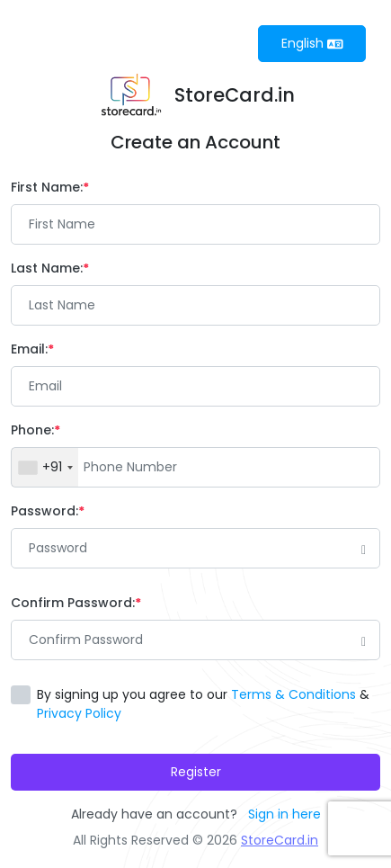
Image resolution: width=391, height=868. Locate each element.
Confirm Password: (76, 603)
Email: (32, 349)
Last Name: (50, 268)
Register (196, 772)
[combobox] (45, 467)
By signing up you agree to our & (203, 704)
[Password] (195, 548)
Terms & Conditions (293, 694)
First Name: (50, 187)
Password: (48, 511)
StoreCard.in (280, 840)
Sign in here (284, 814)
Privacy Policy (79, 713)
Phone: (36, 430)
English (312, 43)
